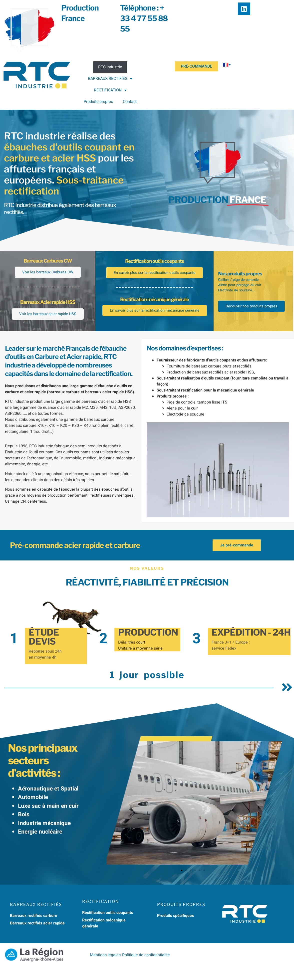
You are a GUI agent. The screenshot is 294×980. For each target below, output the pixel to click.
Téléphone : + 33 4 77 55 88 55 (144, 18)
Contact (130, 102)
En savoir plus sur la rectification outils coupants (154, 278)
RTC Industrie (110, 67)
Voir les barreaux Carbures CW (48, 277)
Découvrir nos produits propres (253, 320)
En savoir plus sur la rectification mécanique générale (154, 329)
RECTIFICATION (110, 90)
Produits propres (98, 102)
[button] (182, 884)
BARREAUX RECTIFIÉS (110, 79)
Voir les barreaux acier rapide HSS (48, 324)
